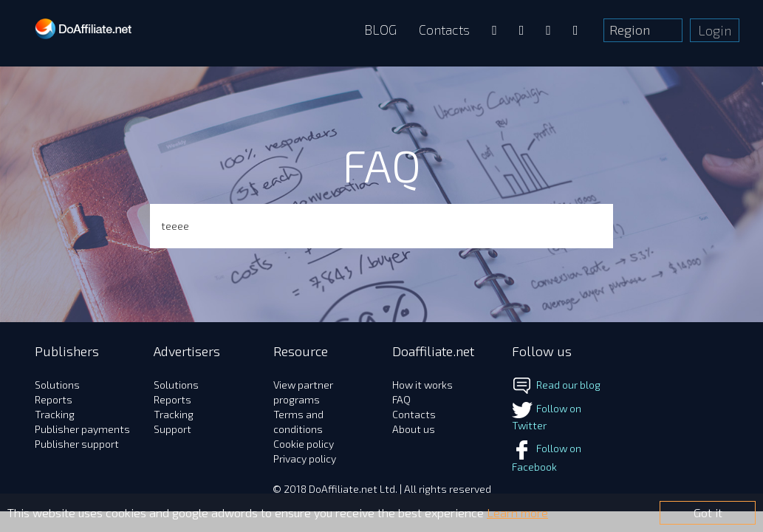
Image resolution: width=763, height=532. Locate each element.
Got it (708, 512)
